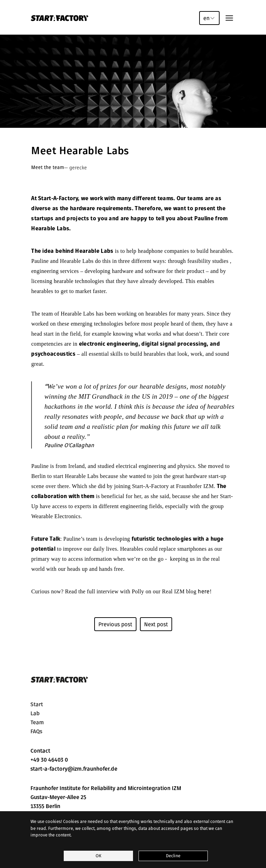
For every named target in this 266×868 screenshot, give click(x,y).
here (204, 591)
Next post (156, 624)
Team (37, 723)
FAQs (36, 732)
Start (37, 705)
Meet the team (48, 167)
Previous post (115, 624)
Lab (35, 714)
